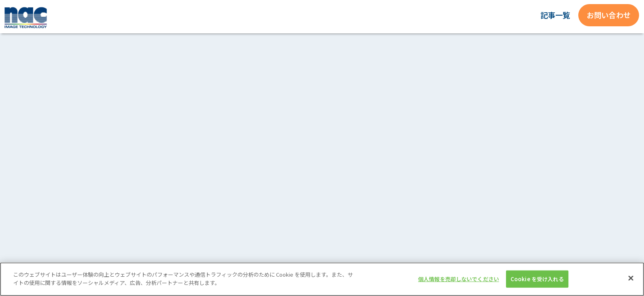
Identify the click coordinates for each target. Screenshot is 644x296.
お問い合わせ (609, 15)
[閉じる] (631, 282)
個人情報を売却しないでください (459, 283)
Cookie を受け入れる (537, 283)
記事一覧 (555, 15)
